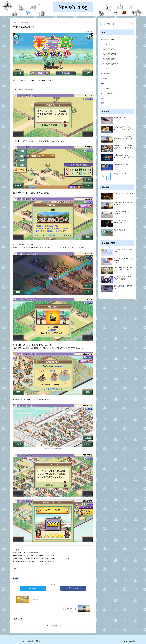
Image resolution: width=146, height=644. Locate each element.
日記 (102, 103)
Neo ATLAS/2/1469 (108, 39)
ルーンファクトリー (108, 44)
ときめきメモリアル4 (109, 59)
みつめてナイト (106, 74)
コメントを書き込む (53, 626)
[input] (117, 24)
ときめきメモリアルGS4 (110, 64)
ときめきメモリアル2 (109, 54)
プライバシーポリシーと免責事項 (22, 641)
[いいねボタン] (15, 569)
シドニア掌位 (106, 69)
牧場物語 (104, 79)
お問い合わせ (39, 641)
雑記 (102, 98)
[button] (132, 24)
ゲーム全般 (105, 88)
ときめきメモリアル (108, 49)
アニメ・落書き (106, 93)
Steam (16, 578)
